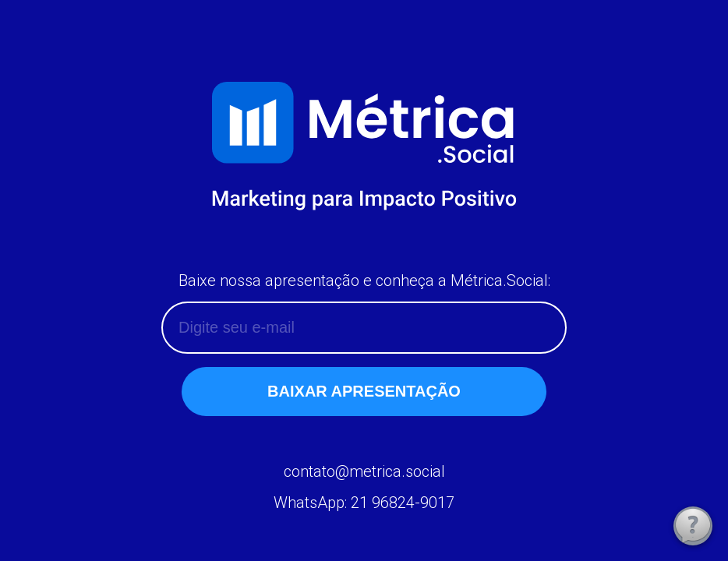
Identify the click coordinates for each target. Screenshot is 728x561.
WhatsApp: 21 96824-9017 (364, 503)
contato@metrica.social (364, 471)
